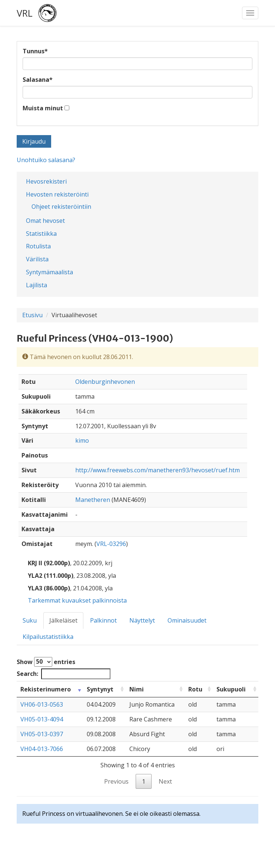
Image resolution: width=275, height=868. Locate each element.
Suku (30, 620)
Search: (64, 674)
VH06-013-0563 (42, 704)
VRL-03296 (111, 544)
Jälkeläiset (63, 620)
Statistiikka (41, 234)
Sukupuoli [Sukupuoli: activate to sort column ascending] (231, 689)
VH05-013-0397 (42, 734)
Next (165, 781)
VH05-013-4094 (42, 719)
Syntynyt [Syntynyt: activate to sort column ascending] (100, 689)
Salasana (38, 80)
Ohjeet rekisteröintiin (61, 207)
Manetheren (93, 500)
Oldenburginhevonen (105, 382)
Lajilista (37, 285)
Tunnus (35, 51)
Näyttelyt (142, 620)
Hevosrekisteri (46, 181)
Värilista (37, 259)
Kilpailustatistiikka (48, 637)
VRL (25, 13)
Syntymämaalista (49, 272)
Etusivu (32, 315)
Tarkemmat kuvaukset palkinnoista (77, 600)
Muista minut (43, 108)
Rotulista (38, 246)
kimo (82, 440)
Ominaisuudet (187, 620)
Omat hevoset (45, 221)
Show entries (46, 662)
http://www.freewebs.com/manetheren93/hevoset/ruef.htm (158, 470)
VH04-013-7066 (42, 749)
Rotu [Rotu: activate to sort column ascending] (195, 689)
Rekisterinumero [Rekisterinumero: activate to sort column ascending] (46, 689)
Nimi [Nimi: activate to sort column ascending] (137, 689)
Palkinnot (103, 620)
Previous (116, 781)
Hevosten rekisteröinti (57, 194)
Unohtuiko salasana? (46, 160)
